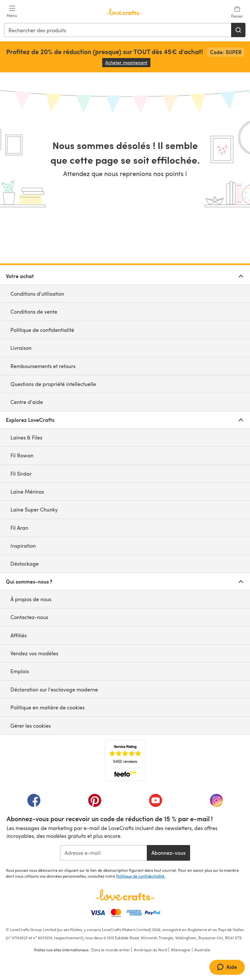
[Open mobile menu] (12, 12)
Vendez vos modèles (34, 653)
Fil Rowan (22, 455)
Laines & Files (26, 437)
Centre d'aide (27, 402)
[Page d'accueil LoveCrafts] (125, 895)
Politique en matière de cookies (48, 707)
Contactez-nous (29, 617)
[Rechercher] (238, 30)
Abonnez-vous (168, 853)
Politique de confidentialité (42, 330)
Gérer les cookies (31, 726)
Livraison (21, 348)
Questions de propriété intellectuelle (53, 384)
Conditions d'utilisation (37, 294)
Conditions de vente (34, 312)
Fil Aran (19, 528)
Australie (202, 950)
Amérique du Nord (150, 950)
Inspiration (23, 546)
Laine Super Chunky (34, 509)
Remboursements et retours (43, 366)
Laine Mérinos (27, 491)
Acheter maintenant (128, 62)
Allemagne (181, 950)
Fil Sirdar (21, 474)
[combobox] (118, 30)
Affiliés (19, 635)
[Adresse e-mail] (103, 853)
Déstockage (25, 564)
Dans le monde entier (111, 950)
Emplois (20, 671)
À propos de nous (31, 599)
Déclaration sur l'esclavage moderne (54, 689)
